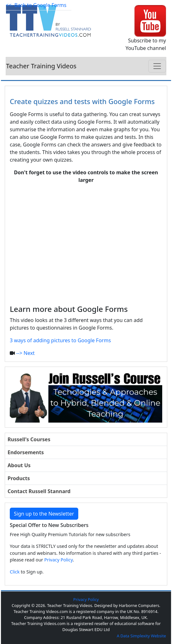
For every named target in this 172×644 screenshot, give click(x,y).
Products (19, 478)
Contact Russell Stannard (39, 491)
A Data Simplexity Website (141, 636)
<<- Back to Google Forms (36, 5)
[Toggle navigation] (157, 66)
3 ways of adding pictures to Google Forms (60, 340)
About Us (19, 465)
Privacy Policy (58, 560)
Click (15, 572)
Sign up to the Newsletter (44, 514)
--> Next (25, 353)
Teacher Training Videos (41, 66)
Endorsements (26, 452)
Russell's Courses (29, 439)
